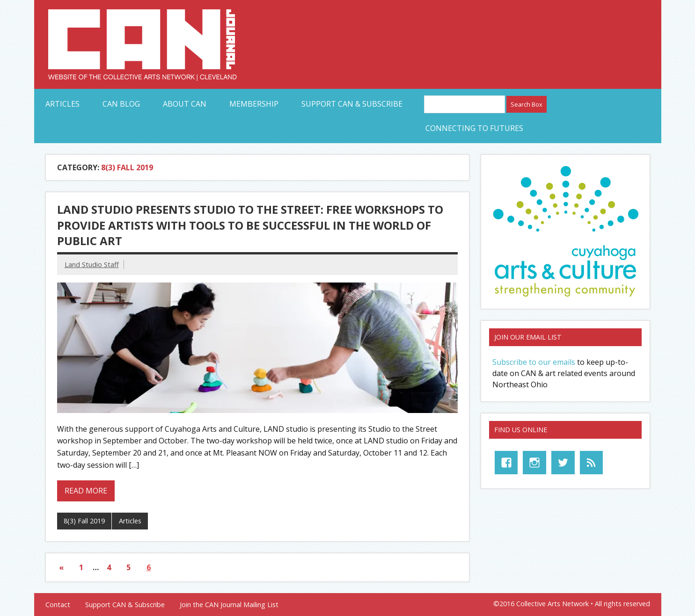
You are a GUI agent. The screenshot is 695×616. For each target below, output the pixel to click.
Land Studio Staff (92, 265)
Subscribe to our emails (534, 362)
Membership (254, 104)
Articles (62, 104)
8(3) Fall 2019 (84, 521)
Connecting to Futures (474, 128)
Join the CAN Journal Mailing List (229, 605)
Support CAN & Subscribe (352, 104)
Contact (58, 605)
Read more (86, 491)
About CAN (185, 104)
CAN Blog (121, 104)
